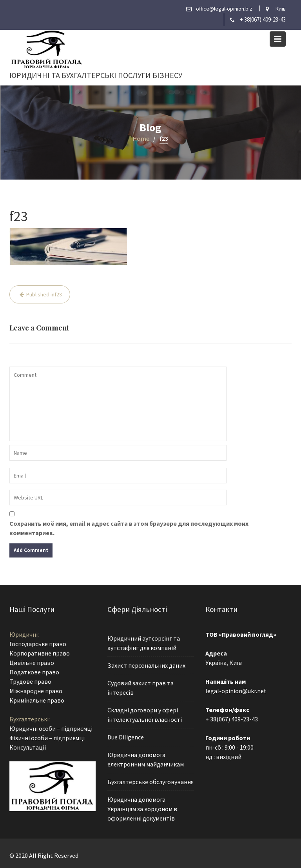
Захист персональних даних (146, 666)
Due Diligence (126, 737)
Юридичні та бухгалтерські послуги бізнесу (96, 75)
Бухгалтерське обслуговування (150, 781)
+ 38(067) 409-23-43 (263, 19)
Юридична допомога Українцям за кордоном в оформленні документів (142, 807)
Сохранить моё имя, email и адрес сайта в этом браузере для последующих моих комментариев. (129, 528)
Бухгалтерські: (30, 719)
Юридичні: (24, 635)
